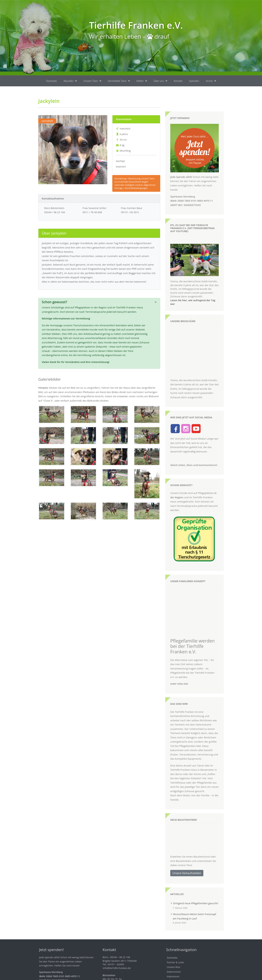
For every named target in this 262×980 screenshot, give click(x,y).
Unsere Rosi (173, 951)
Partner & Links (175, 946)
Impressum (173, 960)
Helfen (142, 81)
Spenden (194, 81)
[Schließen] (156, 302)
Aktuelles (70, 81)
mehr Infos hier (179, 667)
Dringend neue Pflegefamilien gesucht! (196, 887)
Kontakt (178, 81)
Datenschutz (174, 956)
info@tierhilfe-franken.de (117, 952)
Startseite (51, 81)
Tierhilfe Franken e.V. (136, 25)
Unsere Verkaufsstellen (187, 857)
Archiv (211, 81)
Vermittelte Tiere (119, 81)
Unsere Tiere (92, 81)
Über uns (160, 81)
